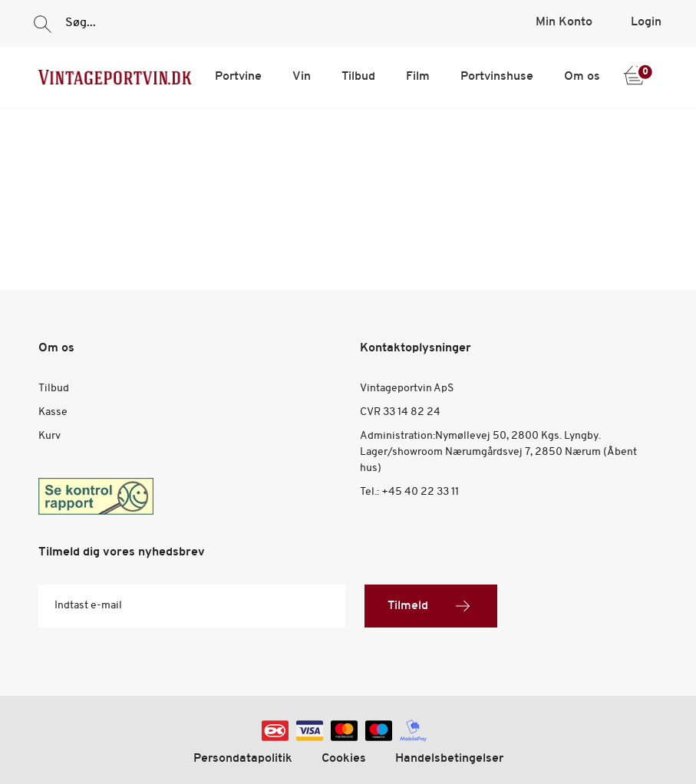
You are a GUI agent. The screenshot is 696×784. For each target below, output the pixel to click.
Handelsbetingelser (449, 759)
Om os (582, 77)
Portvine (238, 77)
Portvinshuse (497, 77)
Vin (302, 77)
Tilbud (358, 77)
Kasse (53, 412)
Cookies (344, 759)
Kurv (49, 436)
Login (646, 22)
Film (418, 77)
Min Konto (564, 22)
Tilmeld (431, 606)
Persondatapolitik (243, 759)
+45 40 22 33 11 (420, 492)
